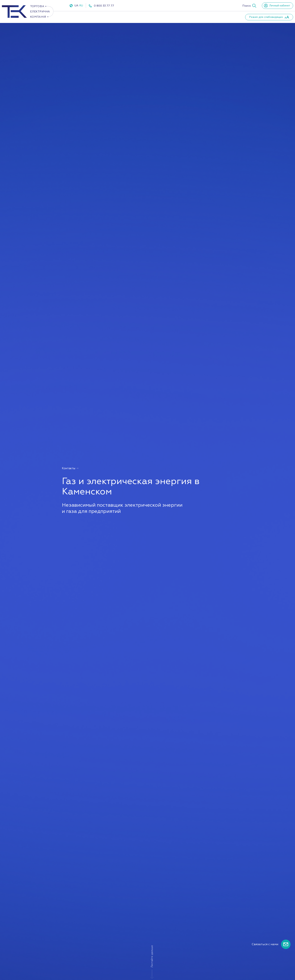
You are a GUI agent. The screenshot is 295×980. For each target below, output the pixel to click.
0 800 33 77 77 (104, 6)
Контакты (221, 17)
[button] (249, 6)
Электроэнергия (83, 17)
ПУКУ (128, 17)
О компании (149, 17)
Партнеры (175, 17)
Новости (198, 17)
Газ (110, 17)
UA (76, 6)
